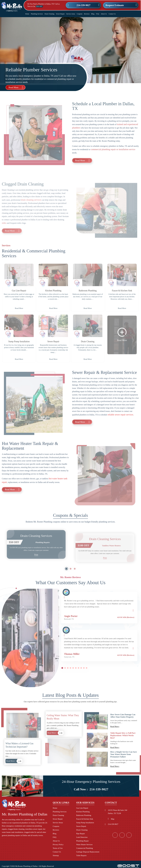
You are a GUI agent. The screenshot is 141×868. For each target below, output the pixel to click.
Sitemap (56, 855)
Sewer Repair (60, 14)
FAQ (97, 14)
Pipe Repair (80, 834)
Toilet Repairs (81, 855)
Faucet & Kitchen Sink (85, 819)
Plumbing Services (37, 14)
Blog (93, 14)
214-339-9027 (83, 5)
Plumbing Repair (82, 841)
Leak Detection (82, 837)
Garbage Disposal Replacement (88, 852)
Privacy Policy (58, 845)
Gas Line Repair (82, 808)
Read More (13, 87)
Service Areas (71, 14)
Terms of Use (58, 848)
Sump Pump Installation (85, 823)
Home (27, 14)
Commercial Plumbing (84, 848)
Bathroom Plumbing (84, 815)
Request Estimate (115, 5)
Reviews (87, 14)
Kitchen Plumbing (83, 812)
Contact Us (112, 14)
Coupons (79, 14)
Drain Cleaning (49, 14)
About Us (104, 14)
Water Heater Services (84, 845)
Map (113, 819)
